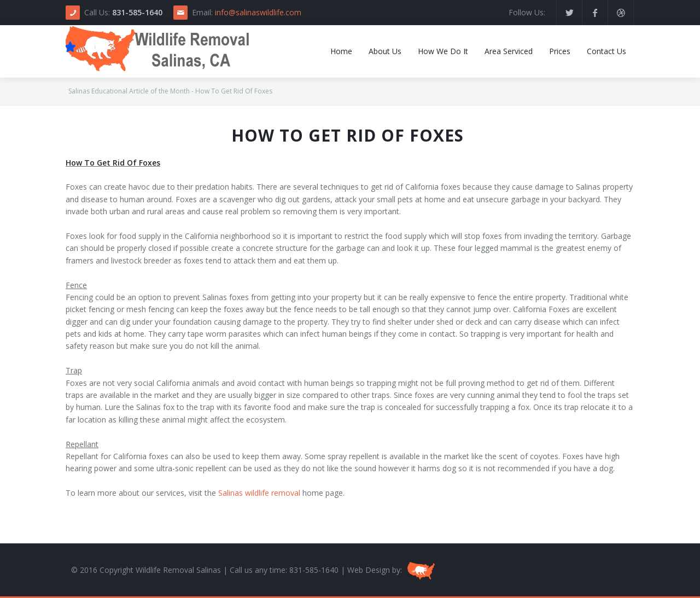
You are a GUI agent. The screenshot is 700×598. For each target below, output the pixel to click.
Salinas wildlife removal (259, 493)
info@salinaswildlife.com (258, 12)
